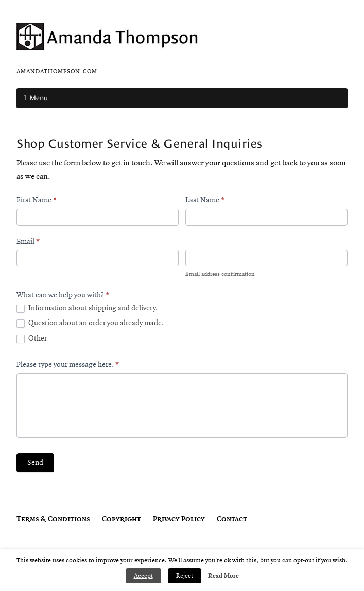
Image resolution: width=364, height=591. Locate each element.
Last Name (205, 201)
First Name (37, 201)
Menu (39, 98)
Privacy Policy (179, 520)
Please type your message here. (68, 365)
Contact (232, 520)
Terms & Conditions (53, 520)
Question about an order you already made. (90, 324)
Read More (223, 576)
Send (35, 463)
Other (32, 339)
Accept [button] (143, 576)
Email (28, 242)
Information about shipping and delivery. (87, 309)
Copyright (122, 520)
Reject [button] (185, 576)
